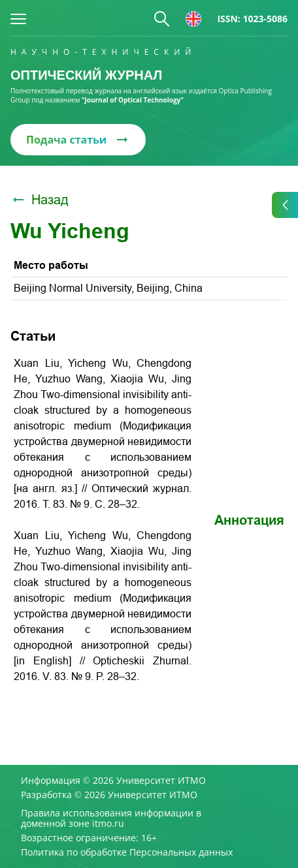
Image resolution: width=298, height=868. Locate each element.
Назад (40, 200)
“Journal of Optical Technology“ (133, 100)
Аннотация (249, 520)
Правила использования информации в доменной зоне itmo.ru (111, 818)
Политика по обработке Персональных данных (127, 852)
